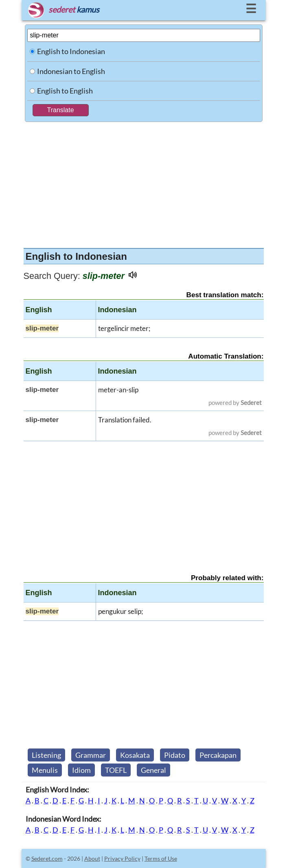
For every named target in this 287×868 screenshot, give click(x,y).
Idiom (81, 770)
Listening (46, 755)
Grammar (91, 755)
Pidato (175, 755)
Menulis (45, 770)
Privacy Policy (122, 858)
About (92, 858)
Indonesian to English (71, 71)
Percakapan (218, 755)
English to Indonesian (71, 51)
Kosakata (135, 755)
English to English (65, 91)
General (153, 770)
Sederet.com (47, 858)
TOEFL (116, 770)
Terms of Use (161, 858)
